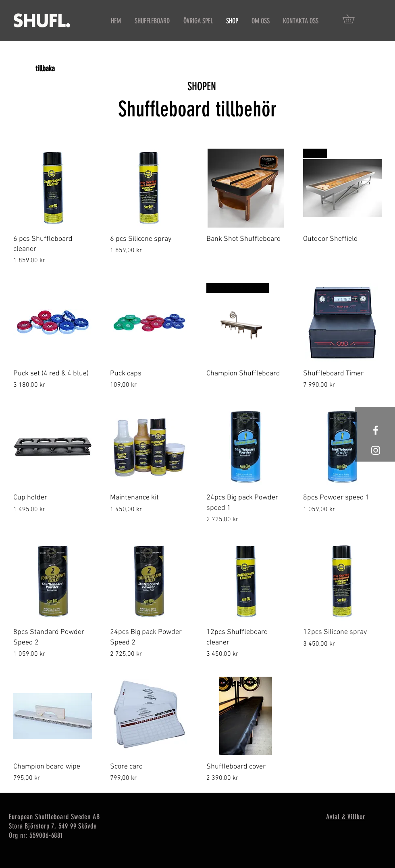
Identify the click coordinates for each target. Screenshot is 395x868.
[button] (353, 19)
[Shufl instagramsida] (376, 450)
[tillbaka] (45, 68)
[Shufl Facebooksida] (376, 430)
